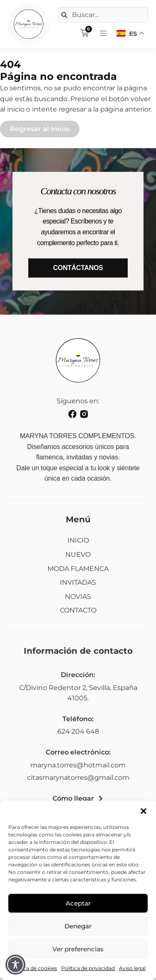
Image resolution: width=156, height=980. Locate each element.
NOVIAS (78, 597)
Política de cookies (34, 968)
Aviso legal (132, 968)
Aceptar (78, 903)
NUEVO (78, 555)
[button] (144, 811)
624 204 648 (78, 731)
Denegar (78, 926)
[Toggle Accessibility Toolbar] (15, 965)
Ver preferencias (78, 949)
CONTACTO (78, 610)
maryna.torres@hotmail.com (78, 765)
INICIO (78, 540)
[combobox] (103, 15)
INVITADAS (78, 582)
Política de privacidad (88, 968)
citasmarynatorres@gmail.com (78, 778)
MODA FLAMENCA (78, 569)
